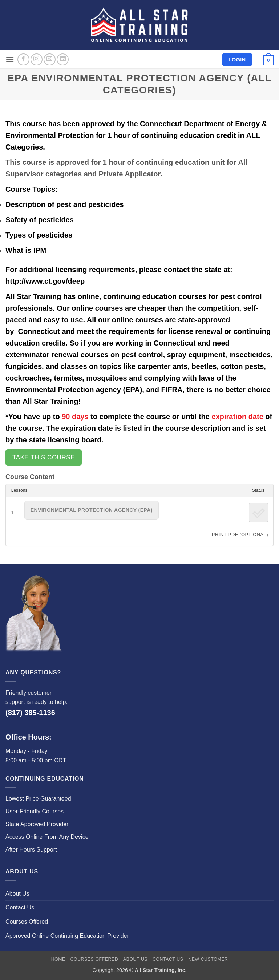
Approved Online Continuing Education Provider (67, 936)
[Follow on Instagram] (37, 59)
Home (58, 959)
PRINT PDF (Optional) (240, 535)
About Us (17, 894)
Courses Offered (27, 922)
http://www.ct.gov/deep (45, 281)
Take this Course (44, 457)
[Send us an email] (50, 59)
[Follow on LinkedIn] (63, 59)
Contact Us (20, 907)
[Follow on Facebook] (23, 59)
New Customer (208, 959)
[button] (10, 59)
